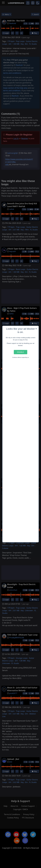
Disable (20, 352)
